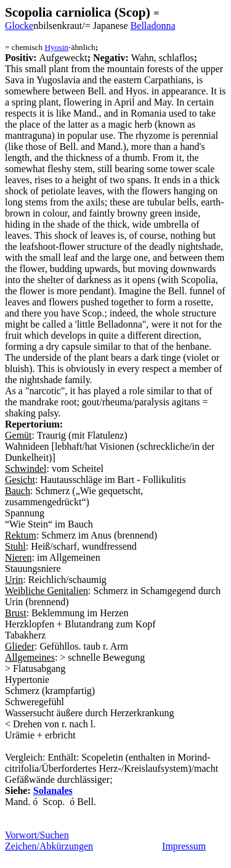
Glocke (19, 26)
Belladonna (153, 26)
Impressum (184, 846)
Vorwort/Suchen (37, 835)
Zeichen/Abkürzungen (49, 846)
